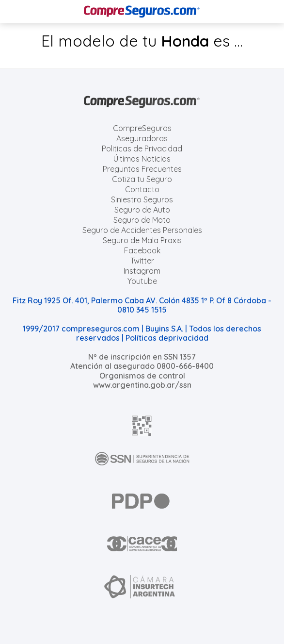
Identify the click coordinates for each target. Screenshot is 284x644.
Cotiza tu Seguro (142, 179)
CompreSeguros (142, 128)
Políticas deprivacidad (167, 338)
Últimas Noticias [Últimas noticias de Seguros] (142, 159)
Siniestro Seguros (142, 199)
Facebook (142, 250)
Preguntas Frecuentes (142, 169)
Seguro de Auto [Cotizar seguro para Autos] (142, 210)
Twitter (142, 261)
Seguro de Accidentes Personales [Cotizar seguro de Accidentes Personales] (142, 230)
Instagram (142, 271)
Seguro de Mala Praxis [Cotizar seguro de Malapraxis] (142, 240)
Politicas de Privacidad (142, 149)
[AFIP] (142, 426)
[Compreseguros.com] (142, 12)
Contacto (142, 189)
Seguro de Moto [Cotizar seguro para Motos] (142, 220)
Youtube (142, 281)
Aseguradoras (142, 138)
